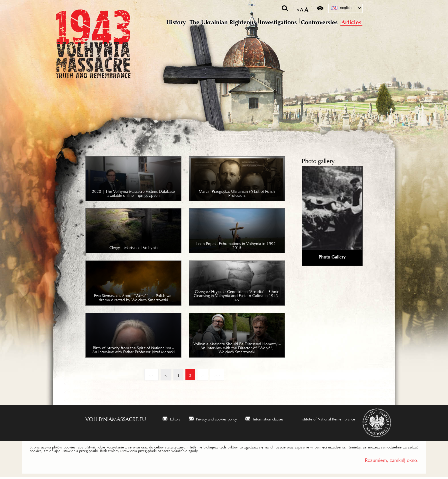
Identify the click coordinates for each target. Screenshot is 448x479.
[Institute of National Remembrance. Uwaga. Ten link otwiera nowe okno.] (324, 420)
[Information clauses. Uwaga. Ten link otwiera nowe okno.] (264, 420)
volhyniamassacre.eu (116, 419)
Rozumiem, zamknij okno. (392, 460)
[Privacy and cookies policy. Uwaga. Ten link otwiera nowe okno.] (213, 420)
